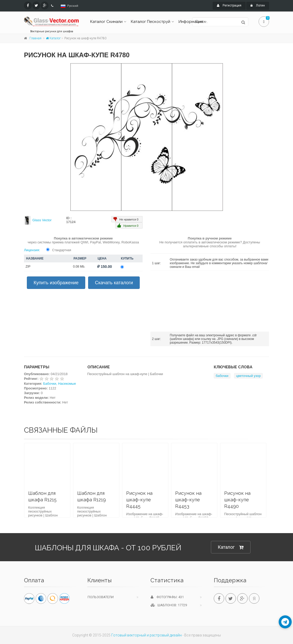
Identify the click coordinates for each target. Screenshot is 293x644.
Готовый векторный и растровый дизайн (146, 635)
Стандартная (62, 250)
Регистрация (229, 5)
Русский (73, 6)
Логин (258, 5)
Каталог (53, 38)
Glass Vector (42, 220)
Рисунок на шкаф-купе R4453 (188, 500)
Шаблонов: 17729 (169, 605)
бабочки (222, 376)
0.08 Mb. (79, 267)
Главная (35, 38)
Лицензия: (32, 250)
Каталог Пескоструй (151, 22)
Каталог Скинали (106, 22)
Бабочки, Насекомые (60, 384)
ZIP (28, 267)
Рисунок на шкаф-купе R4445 (139, 500)
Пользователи (101, 597)
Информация (191, 22)
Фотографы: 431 (167, 597)
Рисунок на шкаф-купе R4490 (237, 500)
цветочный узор (249, 376)
